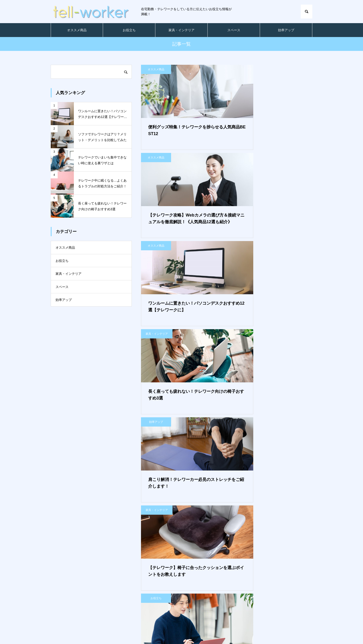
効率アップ (286, 30)
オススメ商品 (77, 30)
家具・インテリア (181, 30)
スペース (234, 30)
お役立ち (129, 30)
